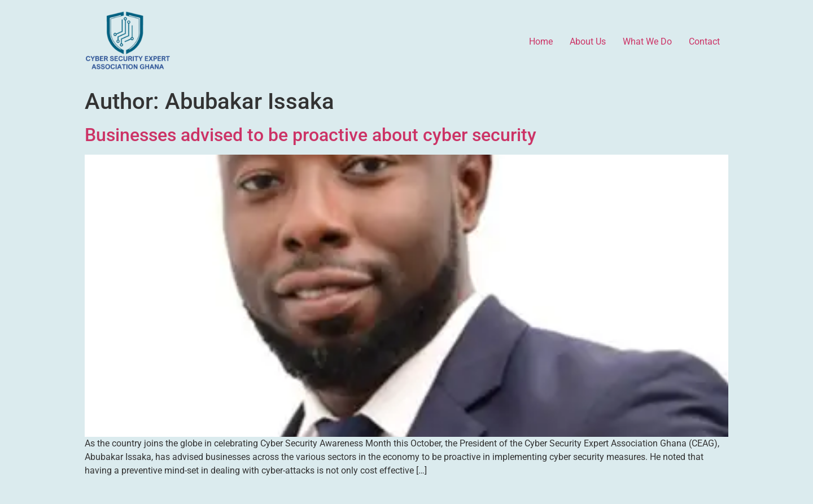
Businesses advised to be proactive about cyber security (311, 135)
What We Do (647, 41)
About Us (588, 41)
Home (541, 41)
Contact (704, 41)
